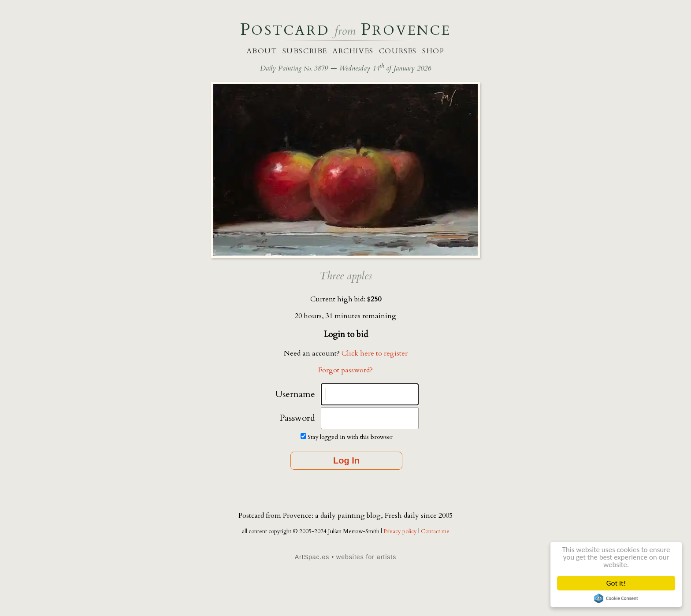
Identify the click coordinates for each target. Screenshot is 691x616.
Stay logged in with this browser (350, 437)
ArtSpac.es (312, 557)
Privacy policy (401, 531)
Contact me (435, 531)
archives (353, 51)
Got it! (616, 583)
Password (297, 418)
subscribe (305, 51)
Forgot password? (345, 370)
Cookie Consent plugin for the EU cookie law (616, 598)
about (262, 51)
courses (398, 51)
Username (295, 394)
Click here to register (375, 353)
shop (433, 51)
